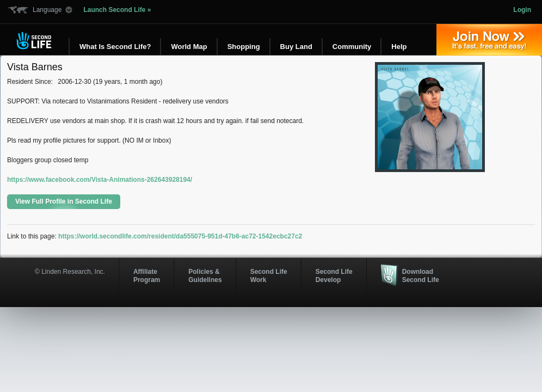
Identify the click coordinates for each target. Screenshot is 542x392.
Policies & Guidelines (205, 275)
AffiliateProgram (147, 275)
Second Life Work (269, 275)
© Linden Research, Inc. (70, 272)
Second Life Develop (334, 275)
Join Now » (489, 40)
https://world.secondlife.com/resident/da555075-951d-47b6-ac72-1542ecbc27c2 (180, 236)
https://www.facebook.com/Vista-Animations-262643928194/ (100, 180)
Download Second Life (421, 275)
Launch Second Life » (117, 10)
